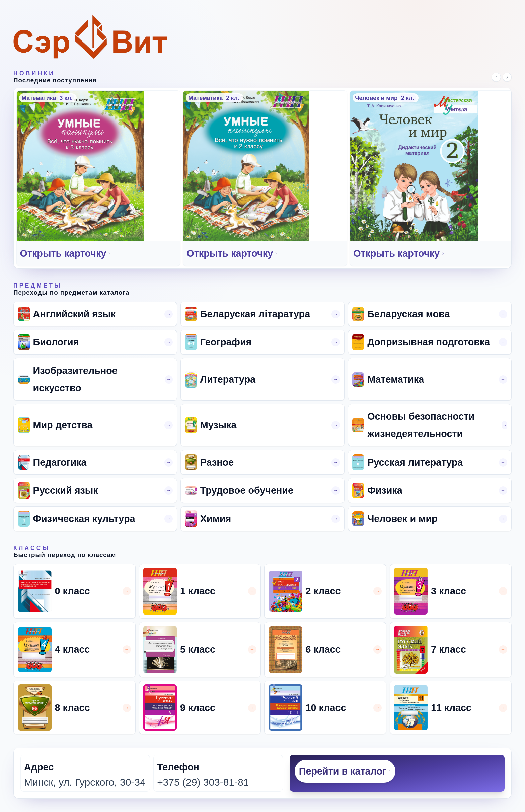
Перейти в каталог (345, 771)
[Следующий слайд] (507, 77)
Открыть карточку (66, 253)
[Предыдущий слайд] (496, 77)
